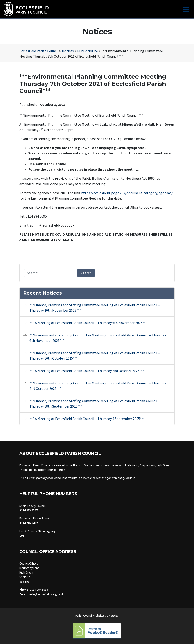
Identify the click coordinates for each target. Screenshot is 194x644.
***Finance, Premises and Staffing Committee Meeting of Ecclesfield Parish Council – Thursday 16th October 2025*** (95, 356)
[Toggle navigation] (186, 9)
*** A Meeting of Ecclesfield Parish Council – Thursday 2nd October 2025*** (87, 371)
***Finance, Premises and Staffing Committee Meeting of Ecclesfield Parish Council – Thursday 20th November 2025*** (95, 308)
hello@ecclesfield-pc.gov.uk (46, 594)
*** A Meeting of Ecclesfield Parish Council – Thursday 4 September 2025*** (87, 419)
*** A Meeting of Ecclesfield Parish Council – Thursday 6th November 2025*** (88, 323)
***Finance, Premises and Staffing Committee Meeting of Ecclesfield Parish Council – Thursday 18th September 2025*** (95, 404)
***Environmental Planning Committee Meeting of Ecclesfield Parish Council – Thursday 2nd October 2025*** (98, 386)
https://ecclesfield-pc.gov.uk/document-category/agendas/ (127, 193)
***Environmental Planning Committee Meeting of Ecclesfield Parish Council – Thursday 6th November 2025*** (98, 338)
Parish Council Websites (90, 616)
